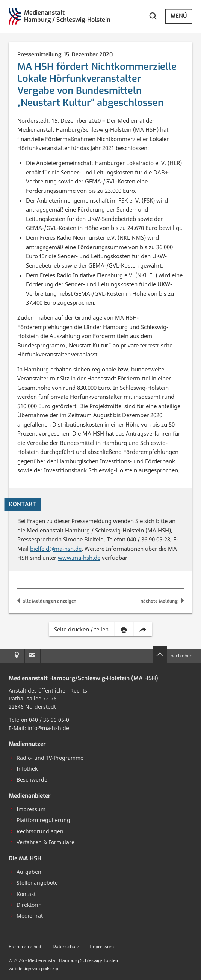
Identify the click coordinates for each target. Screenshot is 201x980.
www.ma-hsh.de (79, 558)
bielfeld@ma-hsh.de (56, 549)
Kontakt (23, 894)
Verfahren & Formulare (42, 842)
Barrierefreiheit (25, 946)
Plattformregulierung (40, 820)
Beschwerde (28, 779)
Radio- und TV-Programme (46, 758)
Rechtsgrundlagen (36, 831)
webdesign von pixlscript (34, 968)
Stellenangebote (34, 883)
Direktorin (26, 905)
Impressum (27, 809)
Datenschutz (66, 946)
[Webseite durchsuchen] (153, 16)
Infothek (23, 769)
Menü (179, 16)
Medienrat (26, 916)
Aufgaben (25, 872)
